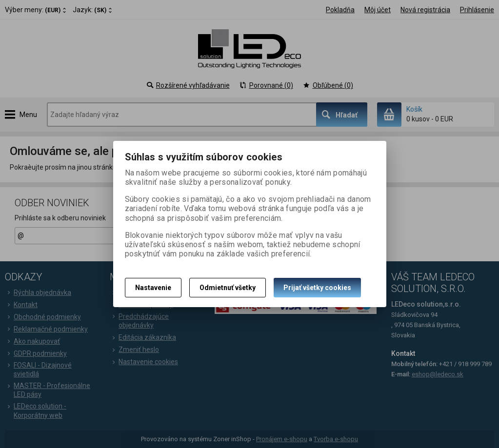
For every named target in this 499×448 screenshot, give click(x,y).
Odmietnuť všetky (228, 288)
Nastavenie (153, 288)
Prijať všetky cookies (317, 288)
